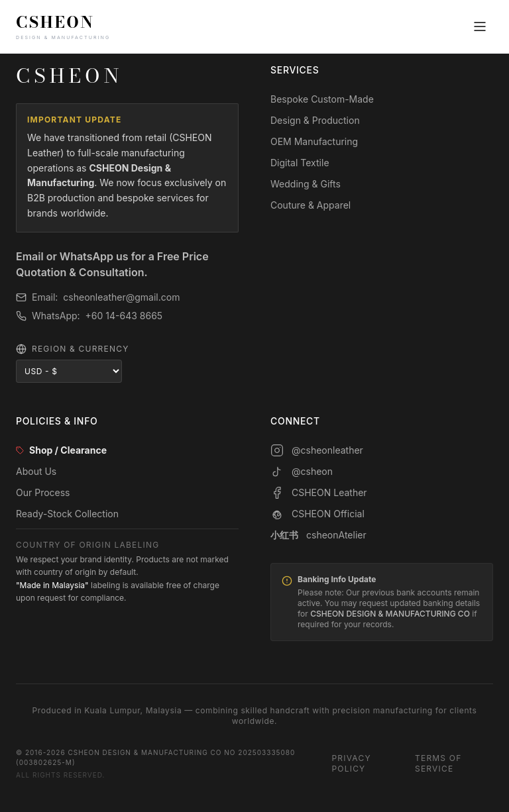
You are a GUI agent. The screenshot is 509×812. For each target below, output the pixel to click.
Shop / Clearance (61, 450)
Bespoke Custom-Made (322, 99)
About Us (36, 471)
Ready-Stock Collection (67, 514)
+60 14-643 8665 (124, 316)
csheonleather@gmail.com (121, 297)
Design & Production (315, 120)
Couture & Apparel (311, 205)
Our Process (43, 492)
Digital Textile (300, 163)
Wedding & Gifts (306, 184)
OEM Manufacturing (314, 141)
